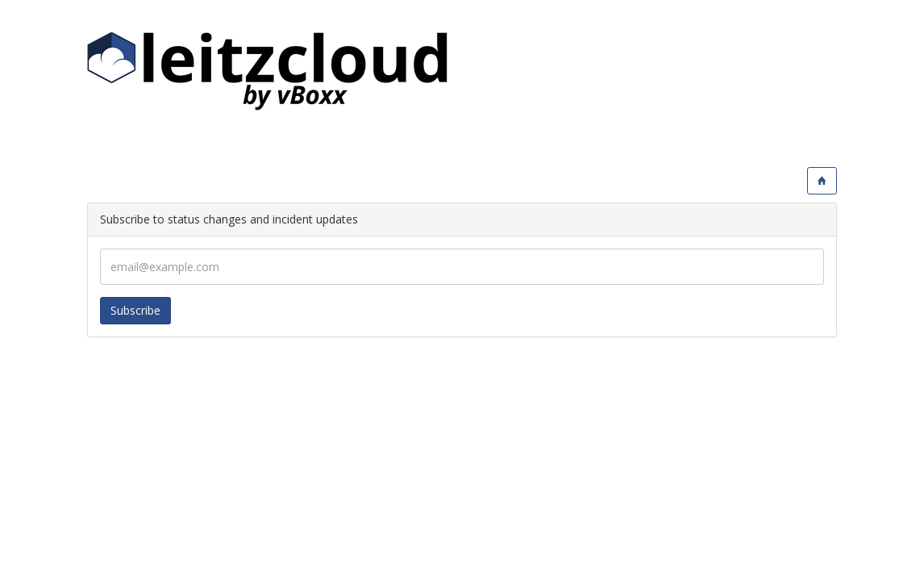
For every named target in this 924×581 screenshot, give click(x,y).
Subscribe (135, 310)
